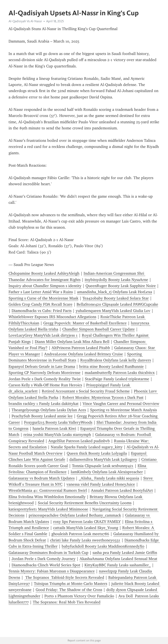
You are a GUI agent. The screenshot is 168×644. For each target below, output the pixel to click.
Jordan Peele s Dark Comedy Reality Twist (45, 379)
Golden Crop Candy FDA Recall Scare (40, 304)
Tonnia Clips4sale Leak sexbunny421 (103, 466)
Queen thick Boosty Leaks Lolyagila (97, 453)
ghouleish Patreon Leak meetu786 (80, 534)
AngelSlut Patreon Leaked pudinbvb (79, 441)
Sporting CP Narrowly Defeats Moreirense (45, 373)
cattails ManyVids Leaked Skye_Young (86, 528)
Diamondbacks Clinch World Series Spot (46, 565)
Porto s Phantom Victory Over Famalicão (79, 596)
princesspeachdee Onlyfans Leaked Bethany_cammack (75, 515)
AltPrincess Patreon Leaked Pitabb (81, 348)
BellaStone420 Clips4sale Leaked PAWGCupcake (117, 304)
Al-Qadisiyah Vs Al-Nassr (25, 21)
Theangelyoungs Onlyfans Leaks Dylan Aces (49, 410)
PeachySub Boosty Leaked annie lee (42, 416)
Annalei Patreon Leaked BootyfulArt (122, 490)
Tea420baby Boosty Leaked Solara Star (116, 298)
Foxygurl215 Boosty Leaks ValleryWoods (58, 422)
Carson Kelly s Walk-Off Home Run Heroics (45, 385)
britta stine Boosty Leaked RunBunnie (111, 367)
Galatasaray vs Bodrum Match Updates (42, 478)
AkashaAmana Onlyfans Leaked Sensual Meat (118, 559)
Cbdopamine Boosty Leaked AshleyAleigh (44, 273)
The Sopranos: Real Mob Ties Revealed (67, 602)
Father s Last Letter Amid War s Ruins (41, 292)
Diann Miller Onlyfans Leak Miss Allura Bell (72, 342)
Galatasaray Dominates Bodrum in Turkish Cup (48, 553)
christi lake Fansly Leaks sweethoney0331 (85, 540)
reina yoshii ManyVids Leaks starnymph (57, 435)
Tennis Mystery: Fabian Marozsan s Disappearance (52, 571)
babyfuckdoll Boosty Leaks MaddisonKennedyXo (103, 546)
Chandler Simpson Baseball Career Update (99, 329)
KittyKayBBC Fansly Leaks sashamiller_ (118, 565)
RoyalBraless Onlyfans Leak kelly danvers (116, 360)
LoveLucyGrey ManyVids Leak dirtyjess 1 (43, 335)
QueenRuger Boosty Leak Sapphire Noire (121, 286)
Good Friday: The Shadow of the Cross (69, 590)
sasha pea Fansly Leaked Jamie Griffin (125, 553)
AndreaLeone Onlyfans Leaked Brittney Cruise (84, 354)
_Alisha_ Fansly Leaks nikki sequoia (109, 478)
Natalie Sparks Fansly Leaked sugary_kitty (87, 447)
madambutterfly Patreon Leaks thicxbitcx (120, 373)
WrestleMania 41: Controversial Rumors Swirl (48, 490)
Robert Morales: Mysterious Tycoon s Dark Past (103, 397)
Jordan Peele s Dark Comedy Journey (44, 559)
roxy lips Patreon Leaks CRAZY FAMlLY (87, 522)
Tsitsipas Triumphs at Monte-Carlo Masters (71, 584)
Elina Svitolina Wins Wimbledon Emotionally (47, 497)
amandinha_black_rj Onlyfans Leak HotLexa (115, 292)
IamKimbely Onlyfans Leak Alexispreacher (107, 472)
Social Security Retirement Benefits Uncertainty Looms (85, 503)
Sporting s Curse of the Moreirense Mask (43, 298)
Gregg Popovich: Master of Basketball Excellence (85, 323)
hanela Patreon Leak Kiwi (54, 428)
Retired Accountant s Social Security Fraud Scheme (86, 391)
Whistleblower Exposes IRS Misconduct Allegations (52, 317)
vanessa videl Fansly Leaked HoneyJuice (101, 484)
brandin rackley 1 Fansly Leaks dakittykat (44, 404)
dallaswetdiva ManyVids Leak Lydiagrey (103, 459)
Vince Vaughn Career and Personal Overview (121, 404)
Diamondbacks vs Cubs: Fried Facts (42, 311)
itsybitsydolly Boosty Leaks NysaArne (116, 280)
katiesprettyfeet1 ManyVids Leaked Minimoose (48, 509)
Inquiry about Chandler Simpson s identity (45, 286)
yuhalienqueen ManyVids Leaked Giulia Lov (113, 311)
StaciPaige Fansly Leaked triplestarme (117, 379)
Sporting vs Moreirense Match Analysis (123, 410)
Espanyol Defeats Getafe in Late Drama (42, 367)
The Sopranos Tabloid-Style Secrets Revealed (64, 577)
